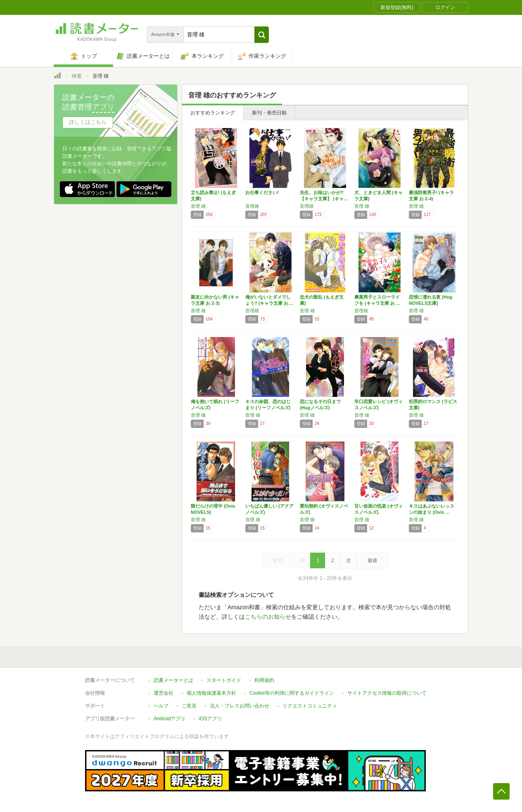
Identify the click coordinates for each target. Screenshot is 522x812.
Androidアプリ (170, 719)
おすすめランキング (213, 113)
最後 (373, 560)
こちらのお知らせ (268, 617)
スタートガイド (224, 680)
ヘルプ (161, 706)
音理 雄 (198, 206)
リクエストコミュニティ (310, 706)
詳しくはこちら (88, 122)
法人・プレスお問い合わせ (240, 706)
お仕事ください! (262, 192)
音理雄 (252, 206)
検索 (77, 76)
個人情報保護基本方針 (211, 693)
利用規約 (264, 680)
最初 (278, 560)
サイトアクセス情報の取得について (387, 693)
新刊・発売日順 (269, 113)
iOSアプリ (210, 719)
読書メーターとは (173, 680)
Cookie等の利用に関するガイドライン (292, 693)
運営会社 (164, 693)
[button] (262, 35)
